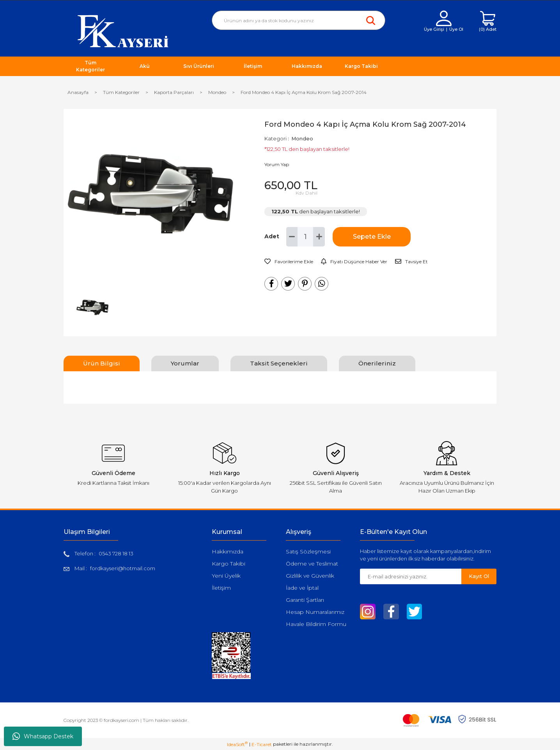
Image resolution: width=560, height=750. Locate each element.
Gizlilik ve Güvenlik (310, 576)
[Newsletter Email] (411, 576)
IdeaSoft (237, 744)
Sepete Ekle (372, 237)
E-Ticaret (262, 744)
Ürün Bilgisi (102, 363)
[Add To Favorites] (289, 262)
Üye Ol (456, 29)
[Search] (299, 20)
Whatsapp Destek (43, 736)
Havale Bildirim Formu (316, 624)
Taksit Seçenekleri (279, 363)
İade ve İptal (302, 588)
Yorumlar (185, 363)
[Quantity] (305, 237)
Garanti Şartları (305, 600)
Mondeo (302, 138)
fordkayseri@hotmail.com (123, 568)
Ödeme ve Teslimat (312, 564)
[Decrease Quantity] (292, 237)
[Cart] (488, 22)
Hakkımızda (228, 551)
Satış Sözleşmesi (308, 551)
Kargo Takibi (229, 564)
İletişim (221, 588)
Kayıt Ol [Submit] (479, 576)
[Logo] (123, 31)
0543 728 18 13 (116, 553)
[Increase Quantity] (319, 237)
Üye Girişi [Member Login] (434, 29)
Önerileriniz (377, 363)
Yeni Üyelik (226, 576)
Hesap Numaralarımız (315, 612)
